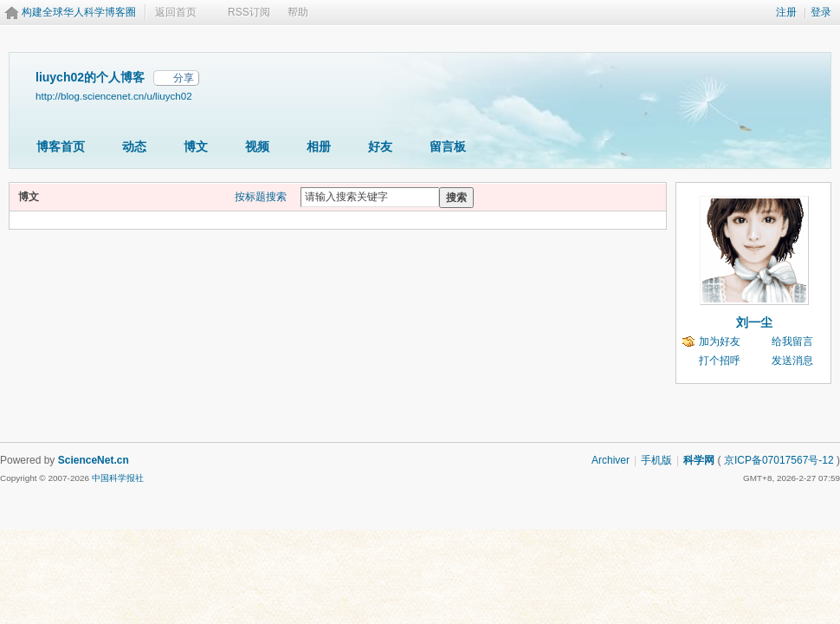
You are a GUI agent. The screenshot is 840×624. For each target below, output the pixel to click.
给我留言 (792, 341)
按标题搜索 (261, 197)
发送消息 (792, 361)
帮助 (298, 12)
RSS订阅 (249, 12)
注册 (786, 12)
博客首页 (61, 146)
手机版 (656, 460)
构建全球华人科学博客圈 (79, 12)
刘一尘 (754, 322)
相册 (319, 146)
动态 (134, 146)
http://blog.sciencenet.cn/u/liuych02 (114, 96)
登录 (821, 12)
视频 (257, 146)
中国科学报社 (118, 478)
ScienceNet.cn (94, 460)
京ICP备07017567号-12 (779, 460)
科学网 (699, 460)
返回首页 (176, 12)
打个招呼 (720, 361)
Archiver (611, 460)
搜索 (456, 198)
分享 (184, 78)
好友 (380, 146)
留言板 (448, 146)
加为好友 (720, 341)
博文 (196, 146)
